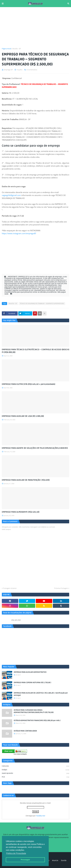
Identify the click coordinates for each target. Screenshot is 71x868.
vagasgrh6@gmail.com (11, 195)
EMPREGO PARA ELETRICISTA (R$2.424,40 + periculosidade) (28, 384)
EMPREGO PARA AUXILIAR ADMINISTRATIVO (30, 672)
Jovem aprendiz (35, 774)
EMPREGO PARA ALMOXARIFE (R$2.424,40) (21, 512)
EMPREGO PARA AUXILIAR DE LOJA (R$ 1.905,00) (23, 416)
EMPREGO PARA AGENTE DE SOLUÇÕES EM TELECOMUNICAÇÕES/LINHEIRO (35, 448)
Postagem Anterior (10, 588)
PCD (35, 777)
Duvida (64, 860)
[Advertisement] (35, 27)
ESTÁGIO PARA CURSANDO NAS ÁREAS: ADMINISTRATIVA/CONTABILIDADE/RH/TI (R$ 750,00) (34, 711)
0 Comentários (32, 70)
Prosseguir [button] (25, 860)
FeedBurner (41, 816)
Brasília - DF (17, 49)
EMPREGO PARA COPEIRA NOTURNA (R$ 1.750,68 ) (32, 683)
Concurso (35, 766)
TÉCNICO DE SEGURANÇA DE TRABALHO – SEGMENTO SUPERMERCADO (42, 304)
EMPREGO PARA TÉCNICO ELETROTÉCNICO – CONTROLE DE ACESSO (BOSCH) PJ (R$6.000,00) (35, 351)
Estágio (35, 770)
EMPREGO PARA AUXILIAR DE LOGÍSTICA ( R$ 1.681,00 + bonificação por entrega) (41, 694)
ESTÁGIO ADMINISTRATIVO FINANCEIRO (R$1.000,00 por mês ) (37, 720)
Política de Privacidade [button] (16, 853)
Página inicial (6, 49)
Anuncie (55, 860)
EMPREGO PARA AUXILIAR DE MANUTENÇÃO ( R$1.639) (26, 480)
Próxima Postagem (61, 588)
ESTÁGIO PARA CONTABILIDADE (25, 731)
